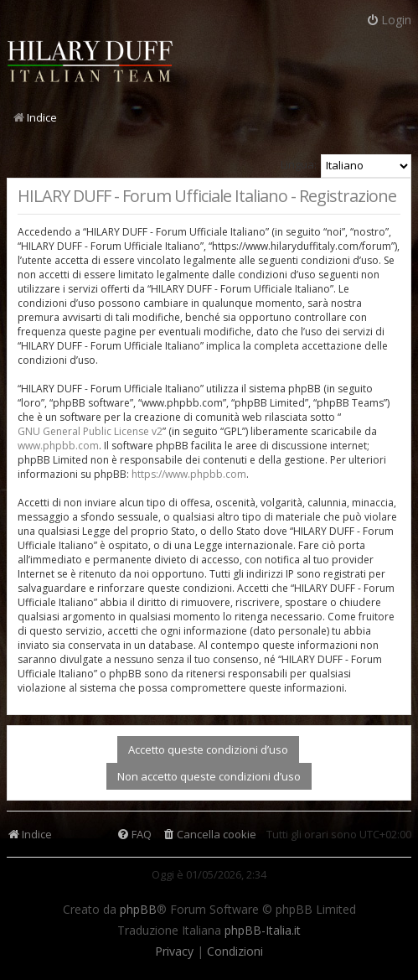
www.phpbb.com (58, 446)
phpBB (138, 910)
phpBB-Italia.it (263, 931)
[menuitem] (209, 835)
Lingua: (299, 164)
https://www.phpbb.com (189, 474)
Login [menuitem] (389, 20)
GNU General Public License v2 (90, 431)
